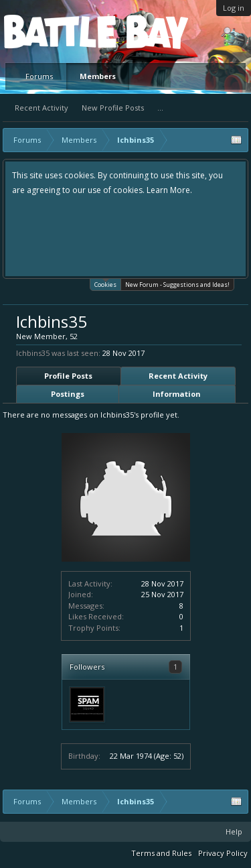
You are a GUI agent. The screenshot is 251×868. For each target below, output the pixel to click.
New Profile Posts (113, 108)
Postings (68, 394)
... (160, 108)
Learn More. (169, 190)
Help (234, 831)
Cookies (105, 284)
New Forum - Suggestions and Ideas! (177, 285)
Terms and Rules (161, 853)
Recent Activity (41, 108)
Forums (39, 76)
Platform (53, 31)
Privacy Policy (223, 853)
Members (98, 76)
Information (177, 394)
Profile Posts (68, 376)
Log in (234, 8)
